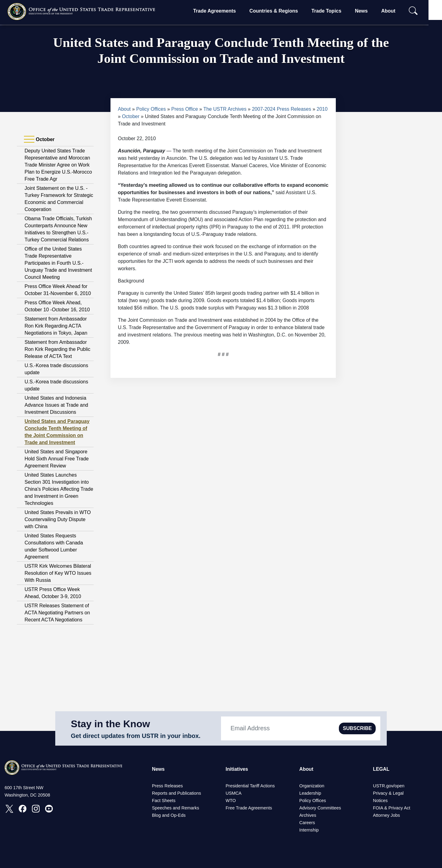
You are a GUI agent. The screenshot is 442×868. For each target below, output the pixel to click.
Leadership (310, 793)
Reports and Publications (176, 793)
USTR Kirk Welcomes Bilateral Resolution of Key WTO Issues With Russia (58, 573)
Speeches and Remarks (176, 808)
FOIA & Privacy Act (392, 808)
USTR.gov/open (389, 786)
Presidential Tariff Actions (250, 786)
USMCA (234, 793)
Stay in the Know (110, 724)
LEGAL (381, 769)
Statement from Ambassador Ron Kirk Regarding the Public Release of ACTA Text (57, 349)
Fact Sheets (164, 801)
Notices (380, 801)
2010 (322, 109)
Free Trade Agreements (249, 808)
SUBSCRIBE (357, 728)
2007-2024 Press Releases (282, 109)
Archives (308, 815)
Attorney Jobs (386, 815)
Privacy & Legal (388, 793)
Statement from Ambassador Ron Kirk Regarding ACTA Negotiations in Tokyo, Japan (56, 326)
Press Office (185, 109)
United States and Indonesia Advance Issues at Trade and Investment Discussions (56, 405)
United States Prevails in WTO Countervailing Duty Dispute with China (58, 519)
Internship (309, 830)
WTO (231, 801)
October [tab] (39, 140)
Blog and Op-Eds (169, 815)
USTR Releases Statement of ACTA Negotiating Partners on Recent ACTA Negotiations (57, 613)
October (131, 116)
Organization (312, 786)
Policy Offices (151, 109)
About (394, 11)
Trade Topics (332, 11)
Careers (307, 823)
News (367, 11)
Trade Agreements (221, 11)
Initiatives (237, 769)
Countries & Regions (280, 11)
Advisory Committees (320, 808)
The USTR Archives (225, 109)
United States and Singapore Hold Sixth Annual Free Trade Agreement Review (57, 459)
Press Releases (167, 786)
